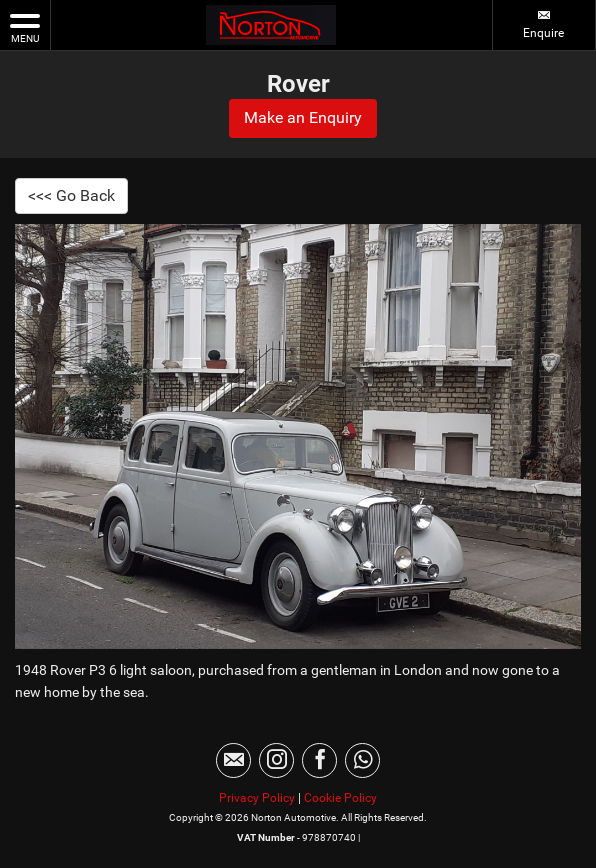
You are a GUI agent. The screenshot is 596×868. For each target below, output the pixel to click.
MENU (25, 27)
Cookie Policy (340, 798)
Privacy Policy (257, 798)
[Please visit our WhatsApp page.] (362, 760)
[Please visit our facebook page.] (319, 760)
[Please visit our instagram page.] (276, 760)
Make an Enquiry (303, 117)
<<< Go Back (71, 195)
